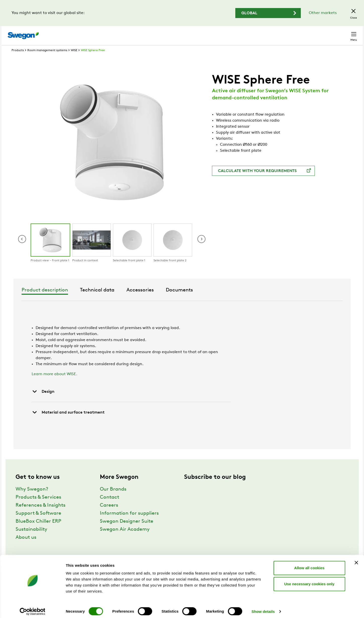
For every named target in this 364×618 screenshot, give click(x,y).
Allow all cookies (309, 564)
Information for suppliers (129, 523)
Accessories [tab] (215, 299)
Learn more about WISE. (54, 383)
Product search (210, 33)
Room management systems (47, 60)
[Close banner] (356, 559)
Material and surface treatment (68, 422)
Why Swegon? (32, 499)
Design (43, 401)
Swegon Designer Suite (127, 531)
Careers (283, 33)
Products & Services (38, 507)
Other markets (323, 13)
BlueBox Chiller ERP (38, 531)
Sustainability (31, 539)
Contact (345, 33)
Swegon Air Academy (125, 539)
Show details (263, 608)
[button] (201, 248)
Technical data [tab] (172, 299)
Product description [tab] (120, 299)
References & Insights (41, 515)
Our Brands (113, 499)
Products (18, 60)
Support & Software (38, 523)
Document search (252, 33)
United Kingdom (312, 33)
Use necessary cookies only (309, 581)
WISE (74, 60)
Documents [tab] (254, 299)
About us (26, 547)
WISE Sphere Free (93, 60)
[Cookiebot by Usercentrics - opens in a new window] (32, 608)
